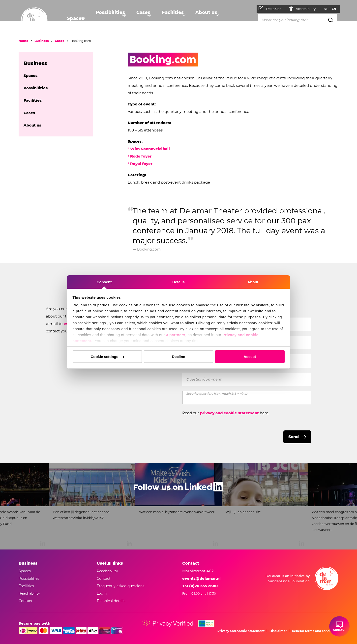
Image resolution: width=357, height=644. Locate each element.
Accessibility (308, 9)
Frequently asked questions (120, 586)
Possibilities (109, 19)
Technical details (111, 601)
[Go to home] (34, 21)
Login (102, 593)
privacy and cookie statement (229, 413)
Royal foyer (141, 164)
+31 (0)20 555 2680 (200, 586)
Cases (143, 19)
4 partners (176, 335)
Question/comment (204, 379)
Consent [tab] (104, 282)
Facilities (174, 19)
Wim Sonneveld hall (150, 149)
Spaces (74, 19)
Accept (250, 357)
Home (23, 41)
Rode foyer (141, 156)
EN (336, 9)
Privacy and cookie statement (241, 631)
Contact (104, 579)
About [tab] (253, 282)
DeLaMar (272, 8)
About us (208, 19)
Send (294, 437)
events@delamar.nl (201, 578)
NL (328, 9)
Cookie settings (107, 357)
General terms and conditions (315, 631)
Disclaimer (278, 631)
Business (42, 41)
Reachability (107, 571)
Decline (178, 357)
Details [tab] (178, 282)
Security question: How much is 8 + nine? (217, 394)
